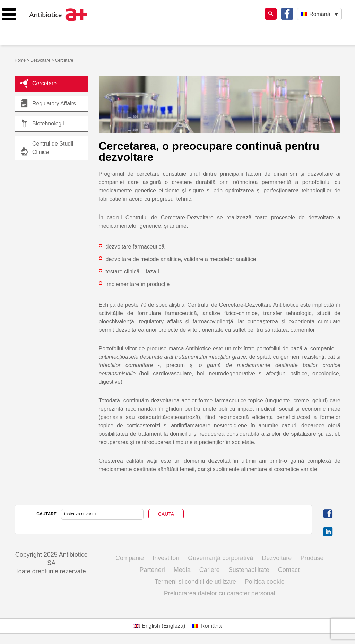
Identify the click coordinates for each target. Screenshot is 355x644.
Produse (312, 558)
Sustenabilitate (249, 570)
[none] (319, 14)
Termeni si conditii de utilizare (195, 582)
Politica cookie (265, 582)
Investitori (166, 558)
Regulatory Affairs (48, 104)
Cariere (210, 570)
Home (20, 60)
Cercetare (38, 84)
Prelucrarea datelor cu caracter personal (220, 593)
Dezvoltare (40, 60)
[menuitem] (319, 14)
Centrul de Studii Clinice (53, 148)
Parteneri (152, 570)
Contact (289, 570)
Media (182, 570)
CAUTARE (46, 514)
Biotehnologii (42, 124)
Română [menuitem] (320, 14)
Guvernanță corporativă (220, 558)
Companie (130, 558)
